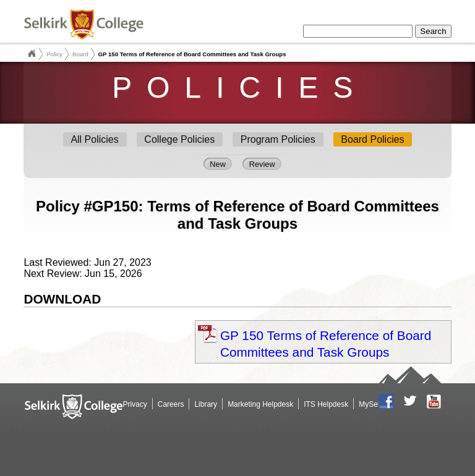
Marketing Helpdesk (260, 404)
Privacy (135, 404)
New (218, 164)
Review (262, 164)
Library (206, 404)
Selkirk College (32, 54)
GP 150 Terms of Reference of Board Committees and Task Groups (326, 344)
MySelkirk (375, 404)
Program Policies (278, 139)
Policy (54, 54)
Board (80, 54)
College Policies (179, 139)
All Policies (94, 139)
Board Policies (372, 139)
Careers (171, 404)
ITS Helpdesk (326, 404)
